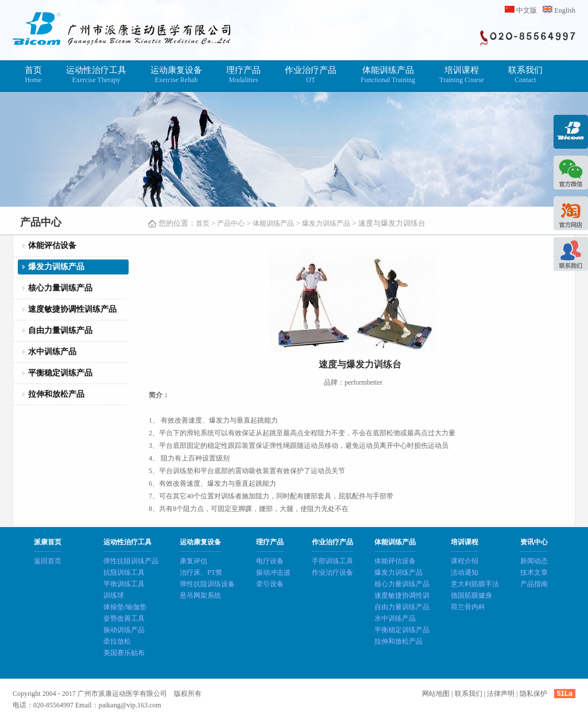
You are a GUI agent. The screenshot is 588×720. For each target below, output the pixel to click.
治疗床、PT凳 (201, 572)
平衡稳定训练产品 (60, 373)
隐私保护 (533, 694)
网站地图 (436, 694)
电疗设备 (270, 561)
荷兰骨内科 (468, 607)
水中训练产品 (52, 352)
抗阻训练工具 (124, 572)
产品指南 (534, 584)
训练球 (114, 595)
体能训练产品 (388, 75)
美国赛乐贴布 (124, 653)
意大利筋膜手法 (475, 584)
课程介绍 (465, 561)
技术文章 (534, 572)
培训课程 (462, 75)
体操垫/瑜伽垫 (125, 607)
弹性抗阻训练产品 (131, 561)
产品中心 (231, 223)
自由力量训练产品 (60, 330)
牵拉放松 (117, 641)
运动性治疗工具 (96, 75)
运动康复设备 (176, 75)
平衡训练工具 (124, 584)
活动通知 (465, 572)
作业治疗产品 (311, 75)
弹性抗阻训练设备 (207, 584)
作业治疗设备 (332, 572)
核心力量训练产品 (60, 288)
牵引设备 (270, 584)
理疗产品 (243, 75)
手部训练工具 (332, 561)
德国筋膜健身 (471, 595)
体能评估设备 (52, 245)
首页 (33, 75)
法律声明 (501, 694)
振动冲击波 (273, 572)
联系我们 (525, 75)
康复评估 (194, 561)
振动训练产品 (124, 630)
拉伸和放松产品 (56, 394)
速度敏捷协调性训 (402, 595)
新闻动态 (534, 561)
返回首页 (48, 561)
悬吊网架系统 (200, 595)
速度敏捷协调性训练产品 (72, 309)
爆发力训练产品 (326, 223)
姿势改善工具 (124, 618)
